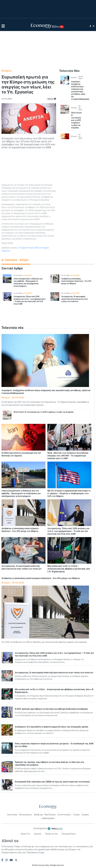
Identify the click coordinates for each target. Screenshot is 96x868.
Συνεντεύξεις (64, 814)
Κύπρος (7, 71)
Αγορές (85, 814)
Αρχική (37, 834)
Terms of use (51, 834)
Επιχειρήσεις (26, 814)
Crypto (76, 814)
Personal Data (69, 834)
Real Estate (50, 814)
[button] (3, 26)
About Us (25, 834)
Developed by (48, 829)
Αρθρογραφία (48, 818)
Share (52, 99)
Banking (38, 814)
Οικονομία (12, 814)
